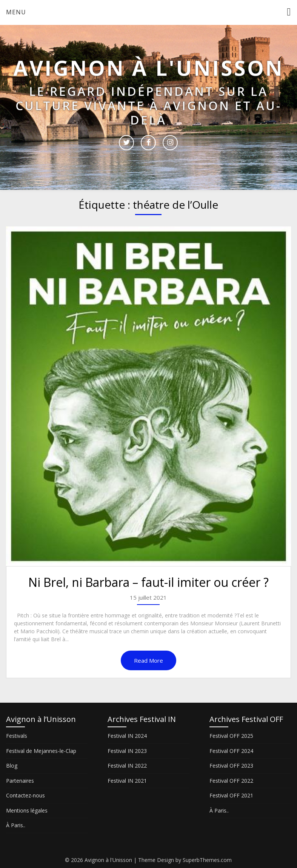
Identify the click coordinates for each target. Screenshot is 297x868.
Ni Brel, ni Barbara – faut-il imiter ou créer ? (148, 582)
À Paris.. (16, 825)
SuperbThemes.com (207, 860)
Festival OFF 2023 (231, 766)
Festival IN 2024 (127, 736)
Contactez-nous (25, 795)
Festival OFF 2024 (231, 751)
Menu (16, 12)
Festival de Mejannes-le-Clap (41, 751)
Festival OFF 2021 (231, 795)
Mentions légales (27, 810)
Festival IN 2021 (127, 781)
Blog (12, 766)
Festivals (17, 736)
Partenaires (20, 781)
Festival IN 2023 (127, 751)
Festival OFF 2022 (231, 781)
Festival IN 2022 (127, 766)
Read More (148, 660)
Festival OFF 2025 (231, 736)
